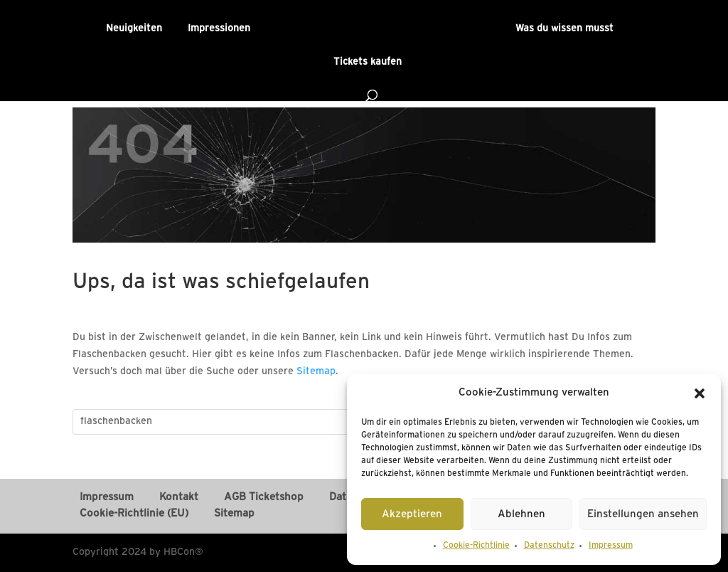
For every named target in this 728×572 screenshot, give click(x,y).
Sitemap (316, 372)
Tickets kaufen (368, 62)
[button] (700, 393)
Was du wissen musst (564, 29)
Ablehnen (521, 514)
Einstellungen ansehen (643, 514)
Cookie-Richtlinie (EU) (134, 514)
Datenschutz (549, 545)
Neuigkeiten (134, 29)
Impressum (611, 545)
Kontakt (179, 497)
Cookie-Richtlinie (476, 545)
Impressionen (219, 29)
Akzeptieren (412, 514)
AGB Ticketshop (264, 497)
